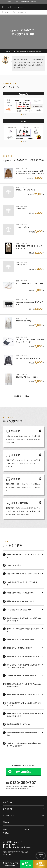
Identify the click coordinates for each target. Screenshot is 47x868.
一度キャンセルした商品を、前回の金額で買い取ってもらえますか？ (24, 744)
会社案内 (6, 833)
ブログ (5, 829)
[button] (22, 115)
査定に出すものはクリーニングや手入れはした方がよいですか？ (24, 685)
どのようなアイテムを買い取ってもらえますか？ (23, 583)
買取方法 (6, 822)
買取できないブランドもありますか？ (20, 639)
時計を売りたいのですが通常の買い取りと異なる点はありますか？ (24, 715)
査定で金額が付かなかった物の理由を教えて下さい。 (24, 734)
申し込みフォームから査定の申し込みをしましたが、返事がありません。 (24, 666)
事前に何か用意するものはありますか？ (21, 601)
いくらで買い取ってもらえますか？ (19, 610)
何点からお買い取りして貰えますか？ (20, 593)
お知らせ (27, 829)
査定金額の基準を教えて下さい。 (19, 724)
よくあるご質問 (23, 815)
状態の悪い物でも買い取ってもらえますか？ (23, 694)
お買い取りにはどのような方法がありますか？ (24, 574)
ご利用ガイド (23, 809)
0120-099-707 (23, 783)
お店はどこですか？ (14, 565)
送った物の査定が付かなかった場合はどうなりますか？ (24, 704)
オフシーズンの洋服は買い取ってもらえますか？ (23, 630)
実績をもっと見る (24, 396)
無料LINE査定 (23, 771)
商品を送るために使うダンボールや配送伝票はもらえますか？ (24, 619)
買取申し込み (40, 864)
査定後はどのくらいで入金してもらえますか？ (24, 656)
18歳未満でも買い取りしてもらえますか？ (22, 675)
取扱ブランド (23, 802)
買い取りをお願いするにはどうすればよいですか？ (24, 556)
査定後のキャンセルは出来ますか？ (20, 648)
